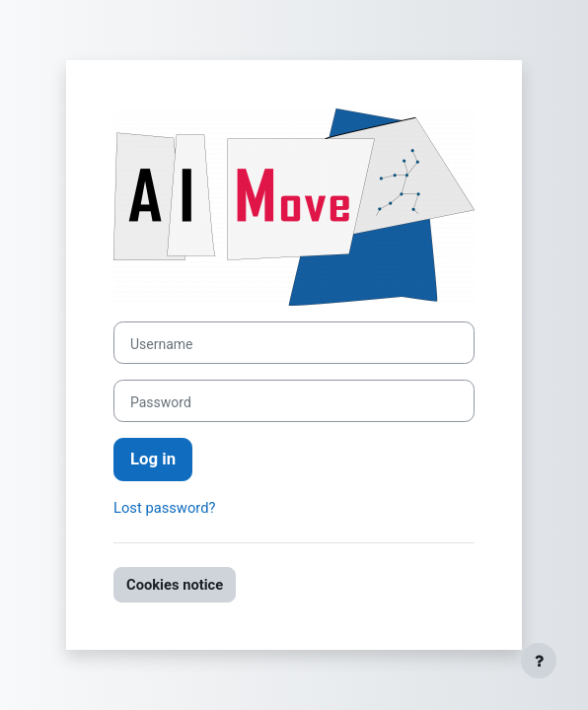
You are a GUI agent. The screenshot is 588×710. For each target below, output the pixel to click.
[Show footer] (539, 661)
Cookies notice (175, 585)
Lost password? (164, 508)
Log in (153, 459)
